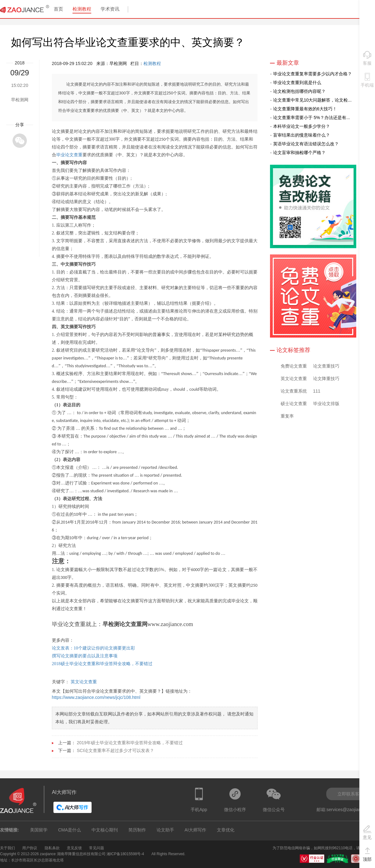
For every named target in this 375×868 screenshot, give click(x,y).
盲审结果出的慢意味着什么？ (302, 135)
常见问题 (97, 848)
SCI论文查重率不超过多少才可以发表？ (115, 750)
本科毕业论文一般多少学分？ (302, 126)
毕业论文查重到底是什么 (297, 83)
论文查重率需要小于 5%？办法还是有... (312, 118)
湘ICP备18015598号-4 (125, 854)
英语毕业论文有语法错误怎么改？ (306, 144)
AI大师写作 (195, 830)
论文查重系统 (294, 391)
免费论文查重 (294, 366)
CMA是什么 (70, 830)
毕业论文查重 (69, 155)
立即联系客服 (351, 794)
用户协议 (30, 848)
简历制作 (137, 830)
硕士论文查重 (294, 404)
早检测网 (20, 100)
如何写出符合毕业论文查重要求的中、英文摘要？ (128, 42)
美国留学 (39, 830)
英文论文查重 (84, 682)
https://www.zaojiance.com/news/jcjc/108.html (96, 697)
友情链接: (10, 830)
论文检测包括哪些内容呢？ (299, 91)
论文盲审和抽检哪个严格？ (299, 153)
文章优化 (226, 830)
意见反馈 (74, 848)
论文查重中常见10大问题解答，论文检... (312, 100)
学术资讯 (110, 9)
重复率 (287, 416)
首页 (58, 9)
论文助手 (165, 830)
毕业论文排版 (326, 404)
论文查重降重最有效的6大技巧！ (305, 109)
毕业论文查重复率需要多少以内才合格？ (312, 74)
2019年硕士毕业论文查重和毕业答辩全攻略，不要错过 (130, 743)
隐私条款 (52, 848)
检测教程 (82, 9)
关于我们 (7, 848)
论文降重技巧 (326, 379)
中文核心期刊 (105, 830)
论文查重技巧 (326, 366)
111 (317, 391)
